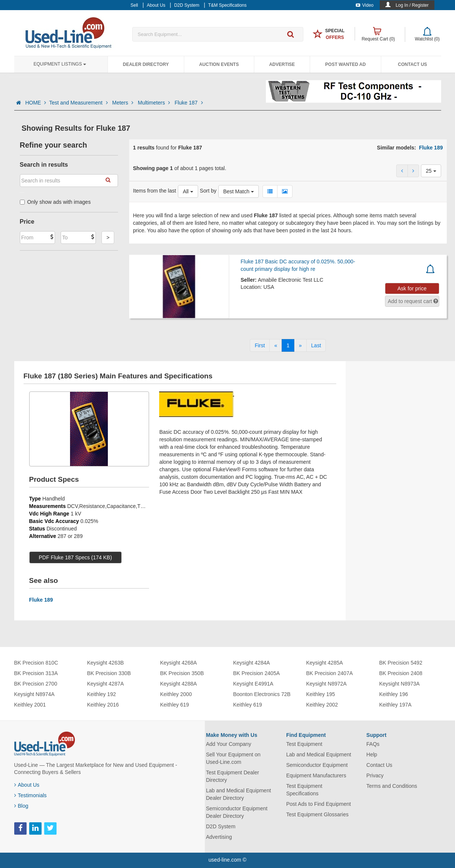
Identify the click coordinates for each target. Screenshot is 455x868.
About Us (27, 785)
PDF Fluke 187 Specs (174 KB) (75, 557)
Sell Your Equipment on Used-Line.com (233, 758)
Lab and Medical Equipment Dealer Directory (239, 794)
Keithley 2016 (103, 705)
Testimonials (31, 795)
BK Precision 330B (109, 673)
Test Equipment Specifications (304, 790)
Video (365, 5)
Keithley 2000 (176, 694)
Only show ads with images (55, 202)
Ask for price (412, 288)
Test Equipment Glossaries (317, 814)
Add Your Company (229, 744)
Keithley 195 (321, 694)
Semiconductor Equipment (317, 765)
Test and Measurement (79, 103)
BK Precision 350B (182, 673)
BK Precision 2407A (330, 673)
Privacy (375, 775)
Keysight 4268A (179, 663)
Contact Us (413, 64)
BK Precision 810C (36, 663)
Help (372, 754)
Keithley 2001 (30, 705)
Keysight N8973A (400, 684)
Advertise (282, 64)
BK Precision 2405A (257, 673)
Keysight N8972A (327, 684)
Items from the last (154, 191)
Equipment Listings (60, 64)
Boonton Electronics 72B (262, 694)
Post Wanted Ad (345, 64)
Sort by (208, 191)
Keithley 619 (175, 705)
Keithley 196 (394, 694)
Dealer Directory (146, 64)
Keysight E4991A (253, 684)
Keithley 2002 (322, 705)
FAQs (373, 744)
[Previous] (276, 345)
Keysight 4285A (325, 663)
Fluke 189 (431, 148)
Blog (21, 806)
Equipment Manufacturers (316, 775)
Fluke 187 (189, 103)
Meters (123, 103)
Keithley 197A (395, 705)
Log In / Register (412, 5)
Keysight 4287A (106, 684)
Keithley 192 (102, 694)
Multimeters (155, 103)
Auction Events (219, 64)
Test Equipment (304, 744)
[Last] (316, 345)
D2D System (221, 826)
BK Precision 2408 (401, 673)
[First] (260, 345)
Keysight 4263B (106, 663)
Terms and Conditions (392, 786)
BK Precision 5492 (401, 663)
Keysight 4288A (179, 684)
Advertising (219, 837)
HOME (36, 103)
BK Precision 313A (36, 673)
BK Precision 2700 (36, 684)
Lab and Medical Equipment (319, 754)
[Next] (300, 345)
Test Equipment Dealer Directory (233, 776)
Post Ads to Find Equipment (318, 804)
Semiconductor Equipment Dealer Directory (237, 812)
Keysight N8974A (34, 694)
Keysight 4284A (252, 663)
